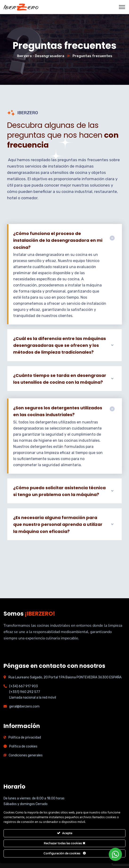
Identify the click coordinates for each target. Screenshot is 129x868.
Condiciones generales (26, 755)
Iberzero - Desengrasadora (41, 56)
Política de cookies (23, 746)
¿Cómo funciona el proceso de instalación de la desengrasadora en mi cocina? (58, 240)
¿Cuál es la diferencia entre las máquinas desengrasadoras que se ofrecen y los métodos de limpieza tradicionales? (60, 345)
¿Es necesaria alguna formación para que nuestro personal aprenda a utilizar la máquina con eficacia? (58, 524)
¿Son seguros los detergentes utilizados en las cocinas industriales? (58, 411)
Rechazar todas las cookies (64, 843)
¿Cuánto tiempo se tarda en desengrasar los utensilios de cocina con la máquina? (60, 379)
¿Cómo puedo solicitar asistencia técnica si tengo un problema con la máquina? (59, 491)
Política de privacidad (25, 737)
